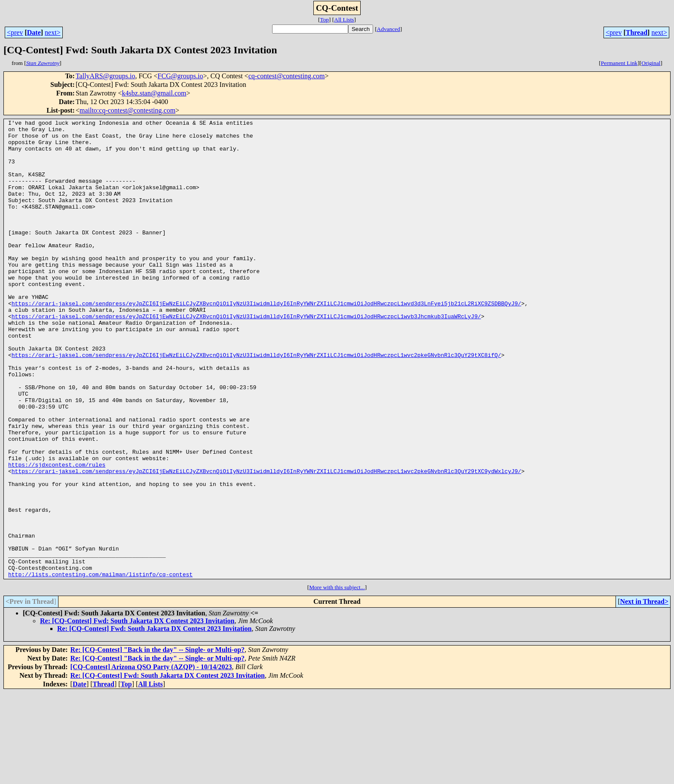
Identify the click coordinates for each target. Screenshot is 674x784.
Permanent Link (619, 63)
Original (651, 63)
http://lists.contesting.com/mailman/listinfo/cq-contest (100, 666)
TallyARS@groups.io (106, 76)
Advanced (389, 29)
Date (34, 32)
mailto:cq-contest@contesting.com (127, 110)
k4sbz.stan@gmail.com (154, 93)
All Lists (344, 20)
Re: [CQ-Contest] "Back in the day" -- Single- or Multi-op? (158, 741)
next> (53, 32)
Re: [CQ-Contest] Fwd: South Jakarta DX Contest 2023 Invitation (137, 712)
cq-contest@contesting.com (287, 76)
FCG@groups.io (181, 76)
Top (324, 20)
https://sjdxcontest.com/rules (57, 534)
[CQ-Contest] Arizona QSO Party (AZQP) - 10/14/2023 (151, 758)
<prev (15, 32)
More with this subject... (337, 679)
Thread (637, 32)
